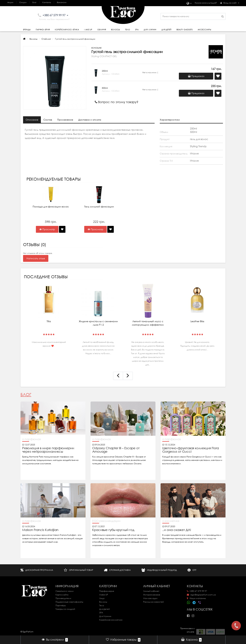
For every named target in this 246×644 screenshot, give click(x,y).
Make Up (88, 30)
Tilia (49, 321)
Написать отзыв (36, 258)
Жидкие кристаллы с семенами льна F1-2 (98, 323)
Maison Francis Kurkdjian (40, 530)
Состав (48, 120)
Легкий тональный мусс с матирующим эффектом (148, 323)
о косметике (171, 521)
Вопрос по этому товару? (117, 102)
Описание (32, 120)
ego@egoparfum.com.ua (201, 595)
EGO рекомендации (106, 521)
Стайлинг (46, 39)
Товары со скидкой (65, 609)
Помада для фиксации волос (51, 207)
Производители (63, 598)
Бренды (27, 30)
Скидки (23, 2)
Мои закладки (150, 598)
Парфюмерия (43, 30)
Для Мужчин (150, 30)
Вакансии (62, 2)
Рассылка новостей (153, 602)
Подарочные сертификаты (69, 602)
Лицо (102, 598)
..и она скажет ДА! (177, 530)
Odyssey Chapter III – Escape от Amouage (116, 450)
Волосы (115, 30)
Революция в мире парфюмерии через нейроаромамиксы (48, 450)
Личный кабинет (151, 591)
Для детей (166, 30)
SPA (137, 30)
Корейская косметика (67, 30)
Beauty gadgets (184, 30)
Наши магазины (196, 598)
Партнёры (61, 605)
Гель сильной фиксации (99, 207)
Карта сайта (62, 595)
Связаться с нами (64, 591)
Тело (128, 30)
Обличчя (102, 30)
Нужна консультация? (206, 3)
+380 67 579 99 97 (197, 591)
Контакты (47, 2)
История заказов (152, 595)
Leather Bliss (197, 321)
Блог (34, 2)
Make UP (104, 595)
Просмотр (47, 229)
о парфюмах (32, 439)
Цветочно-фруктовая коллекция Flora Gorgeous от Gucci (191, 450)
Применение (65, 120)
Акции (10, 2)
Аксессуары (204, 30)
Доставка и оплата (90, 120)
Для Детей (104, 609)
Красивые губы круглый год (113, 530)
